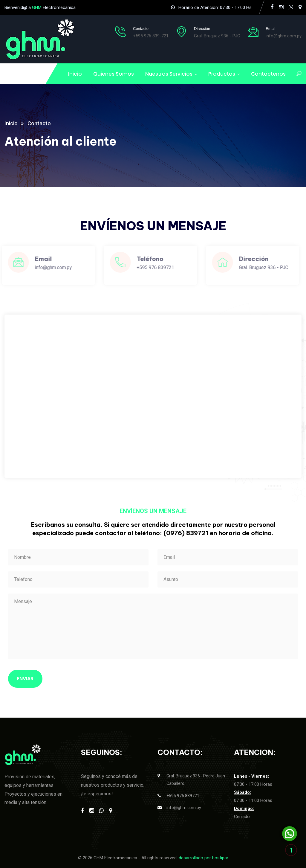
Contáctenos (268, 74)
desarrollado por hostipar (204, 858)
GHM (37, 7)
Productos (222, 74)
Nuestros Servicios (169, 74)
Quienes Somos (114, 74)
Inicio (75, 74)
